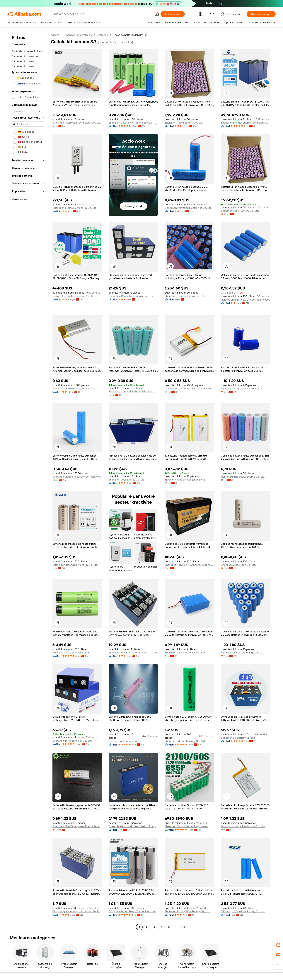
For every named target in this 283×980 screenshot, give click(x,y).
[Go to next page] (191, 927)
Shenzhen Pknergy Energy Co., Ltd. (185, 296)
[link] (278, 945)
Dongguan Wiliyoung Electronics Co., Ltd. (188, 208)
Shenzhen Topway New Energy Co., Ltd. (187, 911)
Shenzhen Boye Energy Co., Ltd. (127, 480)
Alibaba (55, 35)
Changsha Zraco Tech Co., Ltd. (238, 565)
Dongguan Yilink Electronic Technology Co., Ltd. (190, 388)
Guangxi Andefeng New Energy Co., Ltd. (75, 565)
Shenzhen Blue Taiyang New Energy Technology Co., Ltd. (77, 826)
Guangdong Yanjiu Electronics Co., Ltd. (243, 826)
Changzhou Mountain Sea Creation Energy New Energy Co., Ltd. (133, 826)
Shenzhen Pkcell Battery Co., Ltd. (184, 123)
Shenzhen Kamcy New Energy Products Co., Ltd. (133, 391)
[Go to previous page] (132, 927)
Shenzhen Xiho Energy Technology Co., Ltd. (133, 653)
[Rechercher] (173, 14)
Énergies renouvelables (78, 35)
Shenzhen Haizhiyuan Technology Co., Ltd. (77, 123)
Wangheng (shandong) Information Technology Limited (77, 911)
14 (184, 927)
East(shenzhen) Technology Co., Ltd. (242, 388)
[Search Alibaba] (102, 14)
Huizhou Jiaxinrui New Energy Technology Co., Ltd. (246, 300)
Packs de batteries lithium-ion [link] (130, 35)
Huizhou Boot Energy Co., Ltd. (126, 741)
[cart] (212, 15)
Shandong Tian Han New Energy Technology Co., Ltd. (190, 565)
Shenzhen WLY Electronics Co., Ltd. (185, 653)
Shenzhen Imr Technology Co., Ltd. (72, 741)
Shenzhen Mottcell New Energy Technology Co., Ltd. (77, 477)
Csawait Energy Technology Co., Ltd (73, 296)
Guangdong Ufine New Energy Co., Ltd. (75, 208)
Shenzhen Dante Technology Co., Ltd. (242, 653)
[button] (157, 14)
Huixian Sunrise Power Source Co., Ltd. (243, 477)
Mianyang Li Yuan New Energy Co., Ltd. (243, 911)
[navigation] (28, 481)
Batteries (103, 35)
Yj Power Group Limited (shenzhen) (185, 480)
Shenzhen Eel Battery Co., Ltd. (238, 738)
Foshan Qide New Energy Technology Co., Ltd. (77, 388)
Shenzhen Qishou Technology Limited (186, 826)
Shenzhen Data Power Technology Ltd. (131, 123)
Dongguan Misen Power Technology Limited (133, 911)
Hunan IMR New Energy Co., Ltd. (71, 653)
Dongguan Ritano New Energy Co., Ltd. (131, 296)
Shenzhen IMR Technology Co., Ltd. (185, 741)
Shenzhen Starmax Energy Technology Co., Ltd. (246, 123)
